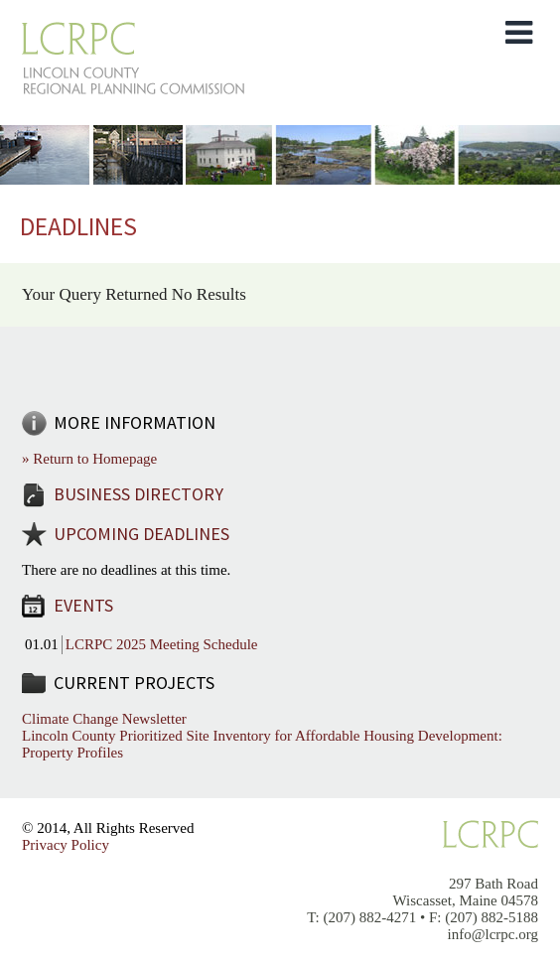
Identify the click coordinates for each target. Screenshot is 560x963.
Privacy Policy (66, 845)
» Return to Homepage (89, 459)
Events (83, 605)
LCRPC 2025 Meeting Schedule (162, 644)
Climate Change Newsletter (104, 719)
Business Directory (139, 494)
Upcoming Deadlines (141, 534)
